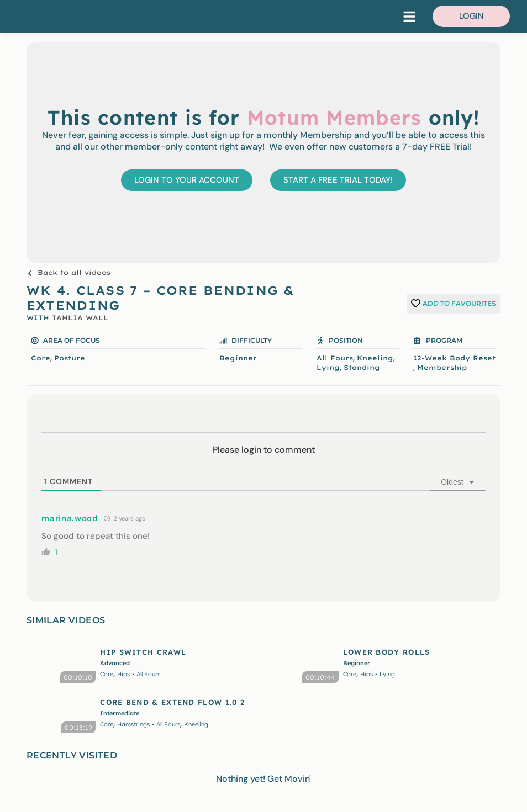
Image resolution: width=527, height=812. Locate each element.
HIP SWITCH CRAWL (143, 652)
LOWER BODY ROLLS (387, 652)
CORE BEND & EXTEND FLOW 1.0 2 (172, 702)
